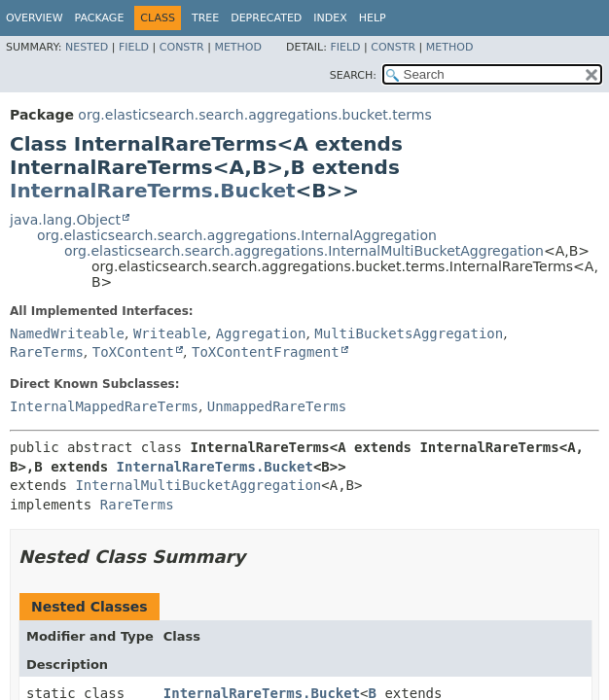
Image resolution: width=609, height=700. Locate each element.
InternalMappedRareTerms (104, 406)
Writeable (170, 333)
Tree (205, 18)
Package (100, 18)
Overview (35, 18)
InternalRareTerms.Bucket (153, 191)
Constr (182, 47)
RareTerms (47, 352)
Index (330, 18)
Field (134, 47)
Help (373, 18)
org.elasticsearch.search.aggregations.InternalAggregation (237, 235)
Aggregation (261, 333)
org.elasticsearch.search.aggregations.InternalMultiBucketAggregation (304, 251)
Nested (87, 47)
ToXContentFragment (266, 352)
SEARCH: (353, 75)
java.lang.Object (65, 220)
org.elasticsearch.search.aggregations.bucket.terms (254, 115)
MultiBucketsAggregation (409, 333)
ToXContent (133, 352)
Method (238, 47)
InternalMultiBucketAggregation (198, 485)
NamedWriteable (67, 333)
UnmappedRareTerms (277, 406)
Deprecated (266, 18)
